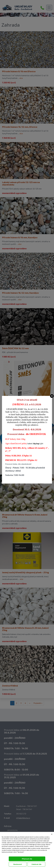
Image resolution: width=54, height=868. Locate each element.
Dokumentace (5, 855)
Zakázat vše (36, 864)
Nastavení (18, 864)
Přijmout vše (27, 859)
